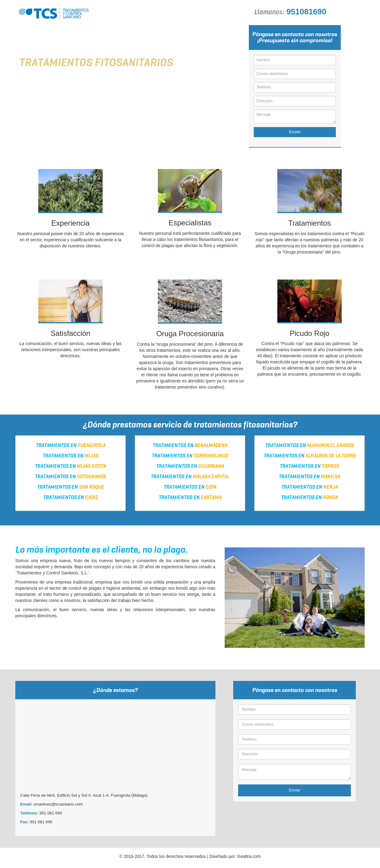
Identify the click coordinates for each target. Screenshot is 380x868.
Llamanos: (269, 14)
